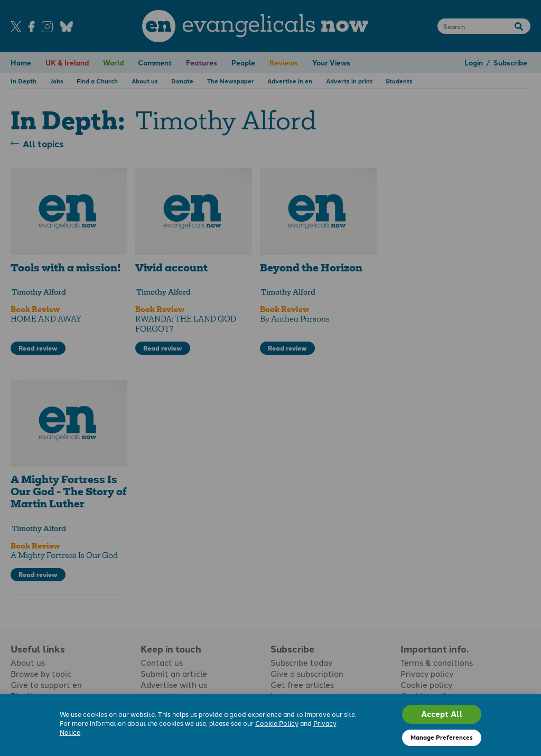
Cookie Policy (277, 723)
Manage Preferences (442, 737)
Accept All (442, 714)
